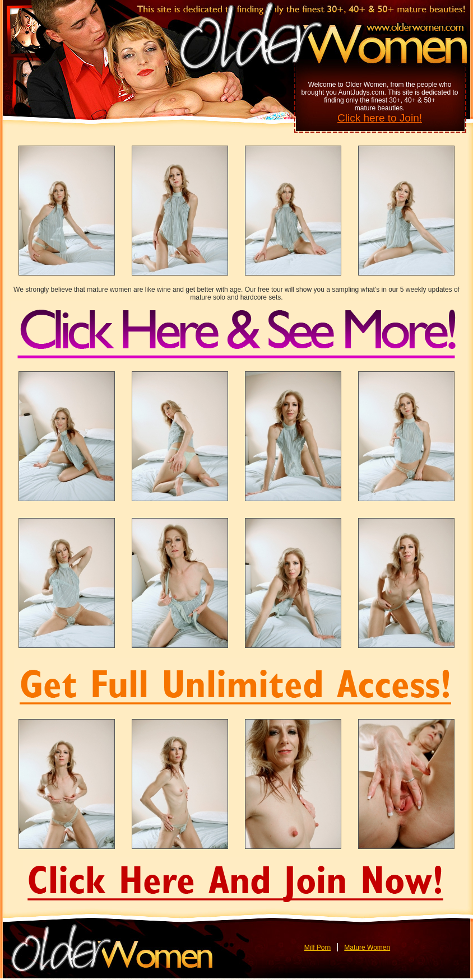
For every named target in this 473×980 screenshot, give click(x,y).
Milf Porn (317, 948)
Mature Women (367, 948)
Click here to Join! (380, 118)
